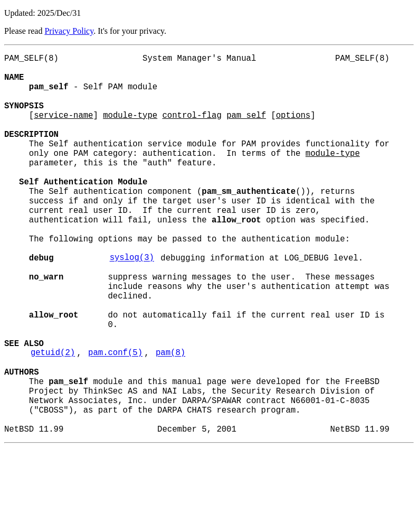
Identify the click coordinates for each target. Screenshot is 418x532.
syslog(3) (132, 304)
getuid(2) (53, 420)
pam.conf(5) (115, 420)
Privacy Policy (69, 31)
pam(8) (170, 420)
